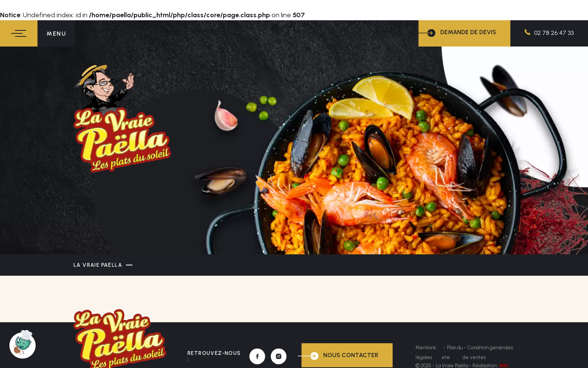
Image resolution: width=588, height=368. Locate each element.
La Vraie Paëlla (98, 265)
